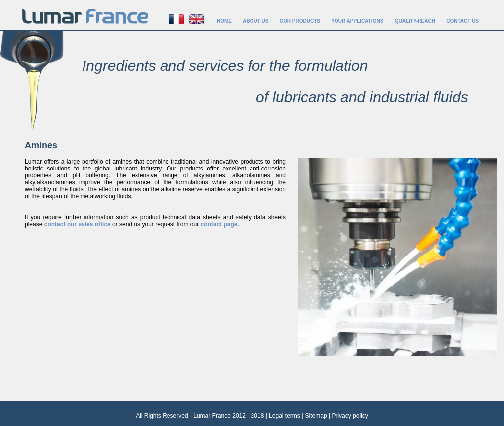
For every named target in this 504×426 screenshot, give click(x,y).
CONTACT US (462, 21)
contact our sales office (78, 224)
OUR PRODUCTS (300, 21)
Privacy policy (350, 416)
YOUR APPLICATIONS (357, 21)
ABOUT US (255, 21)
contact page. (220, 224)
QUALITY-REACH (415, 21)
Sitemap (316, 416)
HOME (224, 21)
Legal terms (285, 416)
